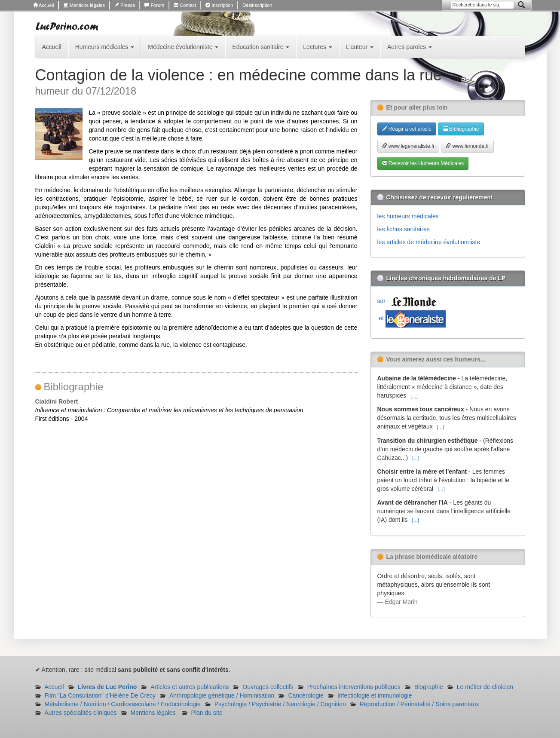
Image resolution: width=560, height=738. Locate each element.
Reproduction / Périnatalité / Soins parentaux (419, 704)
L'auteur (360, 47)
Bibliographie (461, 129)
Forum (154, 5)
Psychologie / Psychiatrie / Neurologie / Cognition (280, 704)
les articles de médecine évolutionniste (429, 242)
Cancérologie (306, 695)
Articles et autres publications (190, 687)
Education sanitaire (261, 47)
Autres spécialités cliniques (81, 713)
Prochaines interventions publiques (354, 687)
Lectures (318, 47)
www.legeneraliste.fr (409, 146)
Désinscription (257, 5)
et (412, 318)
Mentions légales (84, 5)
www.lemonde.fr (467, 146)
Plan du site (207, 713)
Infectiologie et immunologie (375, 695)
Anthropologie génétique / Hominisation (222, 695)
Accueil (44, 5)
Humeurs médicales (105, 47)
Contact (185, 5)
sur (409, 301)
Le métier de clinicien (485, 687)
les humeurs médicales (408, 216)
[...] (414, 396)
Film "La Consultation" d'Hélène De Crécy (100, 695)
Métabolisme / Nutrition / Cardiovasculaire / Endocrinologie (123, 704)
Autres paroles (410, 47)
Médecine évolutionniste (183, 47)
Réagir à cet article (407, 129)
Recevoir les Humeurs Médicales (423, 163)
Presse (125, 5)
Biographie (429, 687)
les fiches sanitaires (404, 229)
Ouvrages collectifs (268, 687)
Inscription (219, 5)
